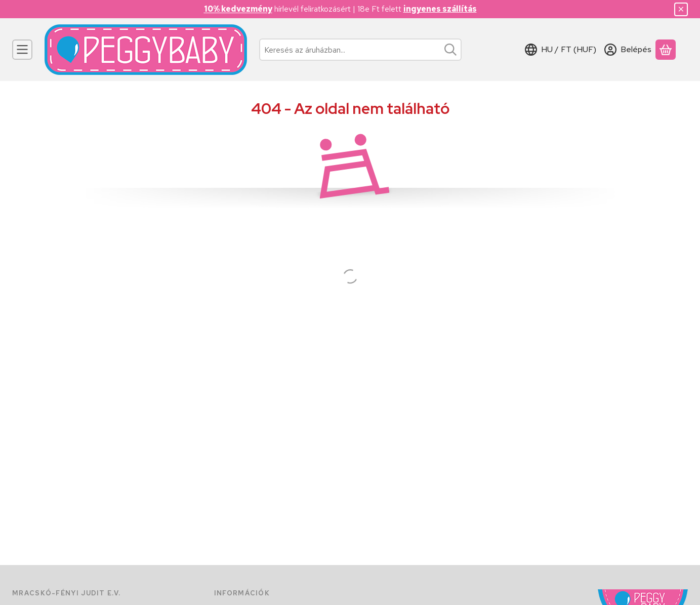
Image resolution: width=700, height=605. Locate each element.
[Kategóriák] (22, 50)
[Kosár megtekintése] (666, 50)
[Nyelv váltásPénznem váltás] (561, 50)
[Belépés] (628, 50)
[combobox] (360, 50)
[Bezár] (681, 9)
